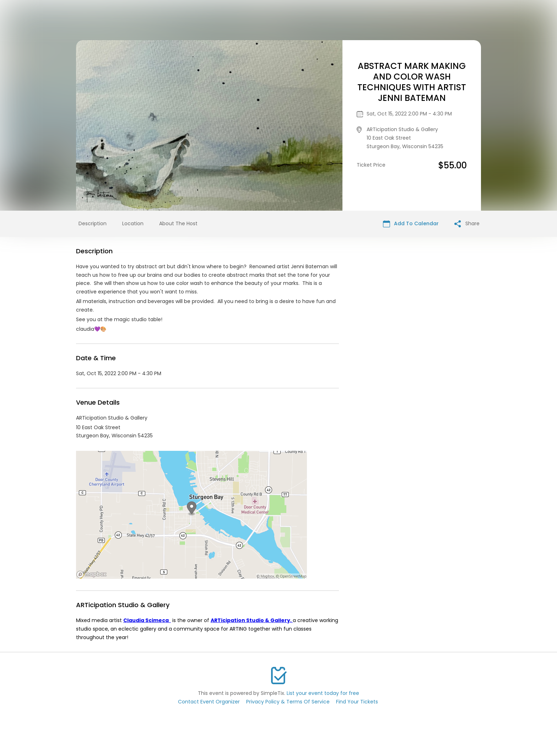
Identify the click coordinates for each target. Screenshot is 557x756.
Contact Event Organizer (209, 702)
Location (133, 223)
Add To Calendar (411, 224)
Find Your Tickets (357, 702)
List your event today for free (323, 693)
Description (93, 223)
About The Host (178, 223)
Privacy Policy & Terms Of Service (288, 702)
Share (467, 224)
